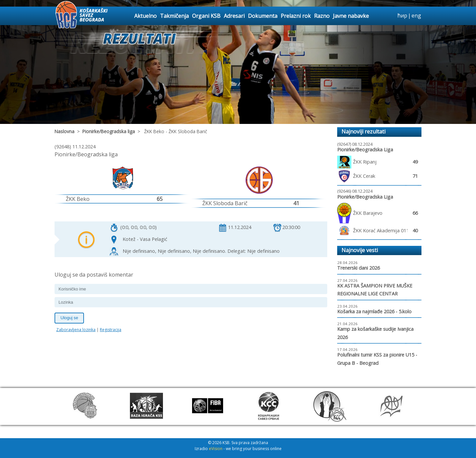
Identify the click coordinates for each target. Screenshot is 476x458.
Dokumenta (263, 16)
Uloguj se (69, 318)
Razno (322, 16)
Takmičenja (174, 16)
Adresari (234, 16)
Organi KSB (206, 16)
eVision (216, 449)
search (391, 16)
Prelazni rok (296, 16)
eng (416, 16)
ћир (402, 16)
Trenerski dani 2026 (358, 268)
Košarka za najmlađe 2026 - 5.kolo (374, 311)
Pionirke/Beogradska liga (109, 131)
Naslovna (64, 131)
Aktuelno (145, 16)
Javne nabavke (351, 16)
